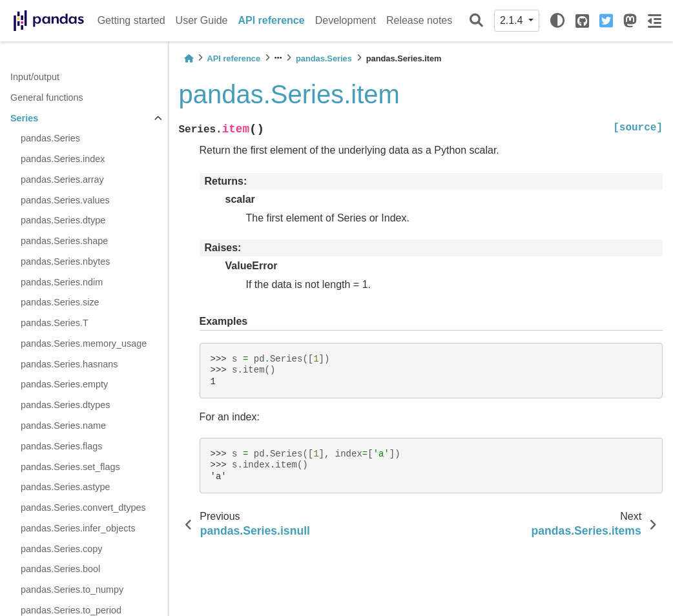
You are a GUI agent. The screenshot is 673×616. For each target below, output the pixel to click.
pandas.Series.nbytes (65, 262)
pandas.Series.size (60, 302)
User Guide (202, 20)
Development (346, 20)
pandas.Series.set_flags (70, 467)
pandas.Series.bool (60, 569)
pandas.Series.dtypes (65, 405)
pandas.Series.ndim (62, 282)
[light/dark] (557, 21)
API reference (272, 20)
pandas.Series (50, 138)
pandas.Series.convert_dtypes (83, 508)
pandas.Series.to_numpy (72, 590)
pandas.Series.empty (64, 384)
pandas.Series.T (55, 323)
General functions (47, 98)
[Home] (189, 58)
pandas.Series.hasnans (69, 364)
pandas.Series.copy (61, 549)
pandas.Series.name (63, 426)
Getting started (131, 20)
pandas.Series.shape (64, 241)
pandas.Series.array (62, 180)
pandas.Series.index (63, 159)
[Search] (476, 21)
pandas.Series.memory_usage (84, 344)
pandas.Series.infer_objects (78, 528)
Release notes (419, 20)
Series (24, 118)
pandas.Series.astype (65, 487)
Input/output (35, 77)
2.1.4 (513, 20)
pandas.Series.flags (61, 446)
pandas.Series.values (65, 200)
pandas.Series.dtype (63, 220)
